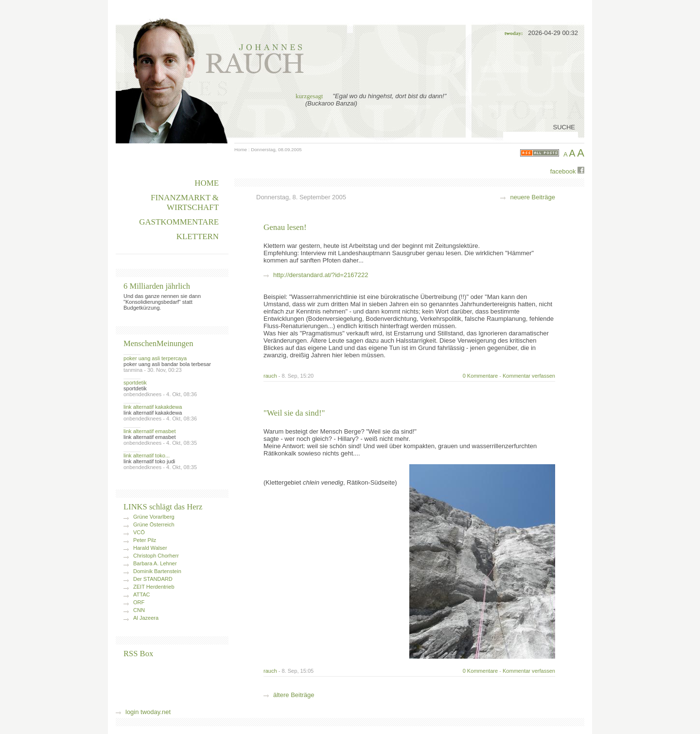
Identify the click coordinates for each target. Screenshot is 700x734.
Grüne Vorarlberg (154, 517)
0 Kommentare (480, 376)
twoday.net (156, 712)
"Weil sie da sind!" (294, 413)
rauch (270, 376)
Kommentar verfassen (529, 376)
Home (241, 149)
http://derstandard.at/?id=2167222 (321, 275)
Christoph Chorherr (156, 556)
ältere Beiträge (294, 695)
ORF (139, 602)
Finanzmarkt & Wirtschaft (185, 202)
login (132, 712)
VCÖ (139, 532)
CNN (139, 610)
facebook (567, 171)
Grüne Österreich (154, 524)
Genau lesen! (285, 227)
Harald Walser (150, 548)
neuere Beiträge (533, 197)
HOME (207, 183)
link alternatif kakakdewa (153, 407)
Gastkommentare (179, 222)
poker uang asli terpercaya (155, 358)
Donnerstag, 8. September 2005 (301, 197)
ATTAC (142, 594)
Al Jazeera (146, 618)
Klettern (198, 236)
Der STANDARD (153, 579)
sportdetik (135, 383)
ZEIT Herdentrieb (154, 587)
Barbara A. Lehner (155, 563)
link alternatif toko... (147, 455)
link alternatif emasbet (149, 431)
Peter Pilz (145, 540)
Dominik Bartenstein (157, 571)
